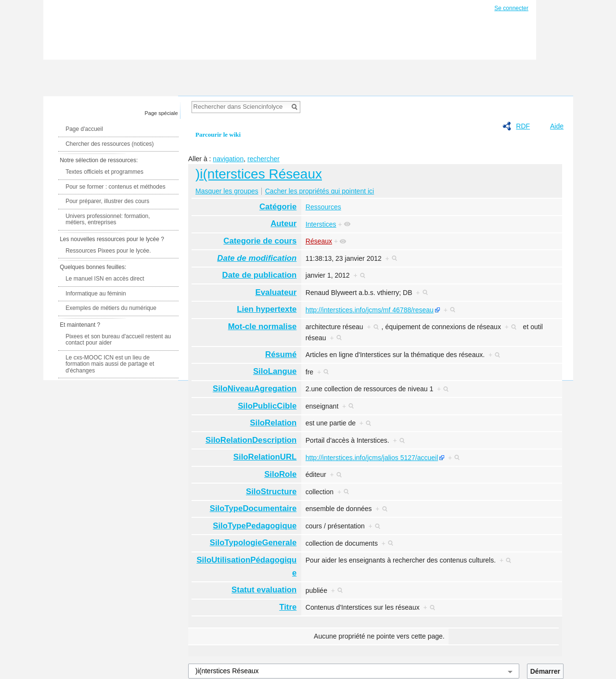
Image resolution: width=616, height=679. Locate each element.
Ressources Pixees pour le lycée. (108, 251)
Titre (288, 607)
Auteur (283, 224)
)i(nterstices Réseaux (259, 174)
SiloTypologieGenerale (253, 543)
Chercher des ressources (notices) (109, 144)
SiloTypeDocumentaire (253, 508)
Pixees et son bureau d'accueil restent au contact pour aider (118, 340)
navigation (228, 159)
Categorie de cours (260, 241)
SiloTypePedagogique (255, 526)
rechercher (263, 159)
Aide (557, 126)
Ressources (323, 207)
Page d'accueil (84, 129)
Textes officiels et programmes (104, 172)
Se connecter (511, 8)
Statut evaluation (264, 590)
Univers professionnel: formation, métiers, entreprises (108, 219)
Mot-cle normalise (263, 327)
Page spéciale (161, 113)
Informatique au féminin (96, 294)
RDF (523, 126)
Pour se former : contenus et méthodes (115, 187)
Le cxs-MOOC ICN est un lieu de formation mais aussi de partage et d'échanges (110, 364)
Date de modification (257, 258)
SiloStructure (271, 492)
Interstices (321, 224)
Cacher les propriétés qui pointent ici (320, 191)
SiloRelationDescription (251, 440)
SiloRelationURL (265, 457)
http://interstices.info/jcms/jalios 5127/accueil (372, 458)
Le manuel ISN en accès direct (105, 279)
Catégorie (278, 207)
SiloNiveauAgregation (255, 389)
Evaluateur (276, 292)
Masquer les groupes (227, 191)
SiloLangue (275, 371)
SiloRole (280, 474)
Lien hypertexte (267, 309)
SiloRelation (273, 423)
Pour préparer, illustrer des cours (107, 201)
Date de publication (260, 275)
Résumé (281, 354)
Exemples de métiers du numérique (111, 308)
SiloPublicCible (267, 406)
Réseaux (319, 241)
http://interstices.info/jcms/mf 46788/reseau (370, 310)
